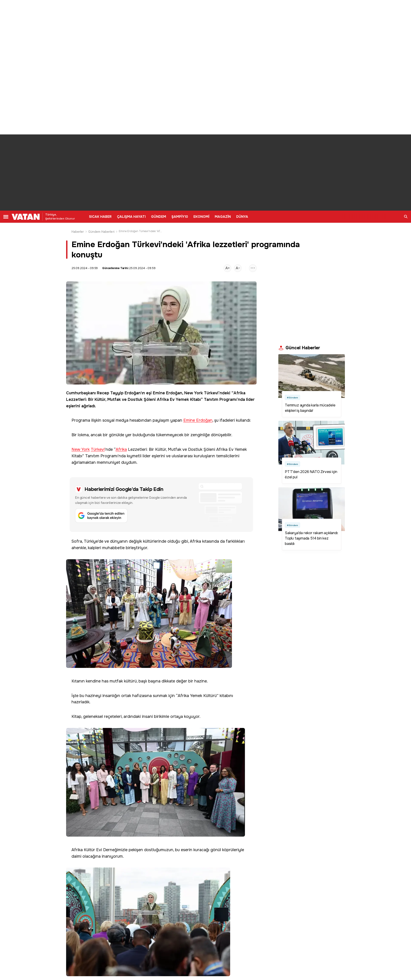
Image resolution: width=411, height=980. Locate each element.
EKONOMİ (201, 217)
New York (194, 393)
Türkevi (211, 393)
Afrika (239, 393)
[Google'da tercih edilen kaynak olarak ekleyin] (161, 505)
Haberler (78, 232)
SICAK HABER (100, 217)
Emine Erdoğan (168, 393)
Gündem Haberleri (101, 232)
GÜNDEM (159, 217)
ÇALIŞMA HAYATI (131, 217)
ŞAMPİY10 (180, 217)
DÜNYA (242, 217)
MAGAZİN (223, 217)
